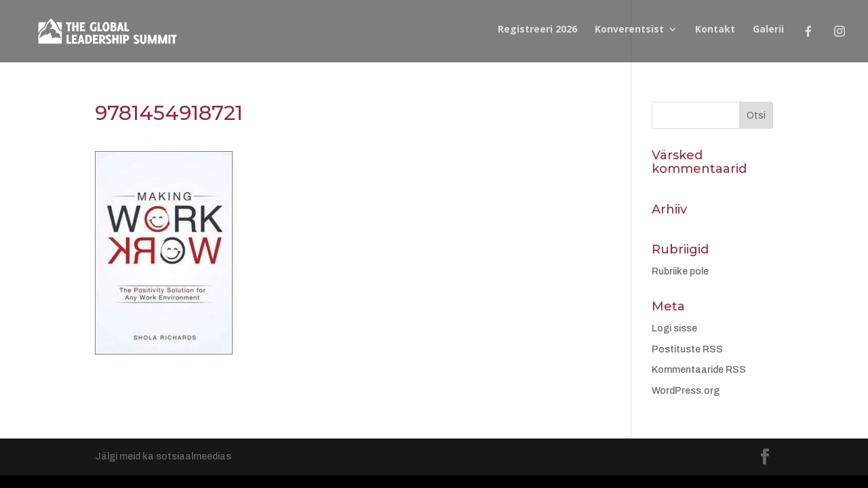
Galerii (768, 30)
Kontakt (715, 30)
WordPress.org (686, 391)
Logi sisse (674, 328)
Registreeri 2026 (537, 30)
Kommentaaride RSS (699, 370)
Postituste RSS (687, 349)
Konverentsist (629, 30)
